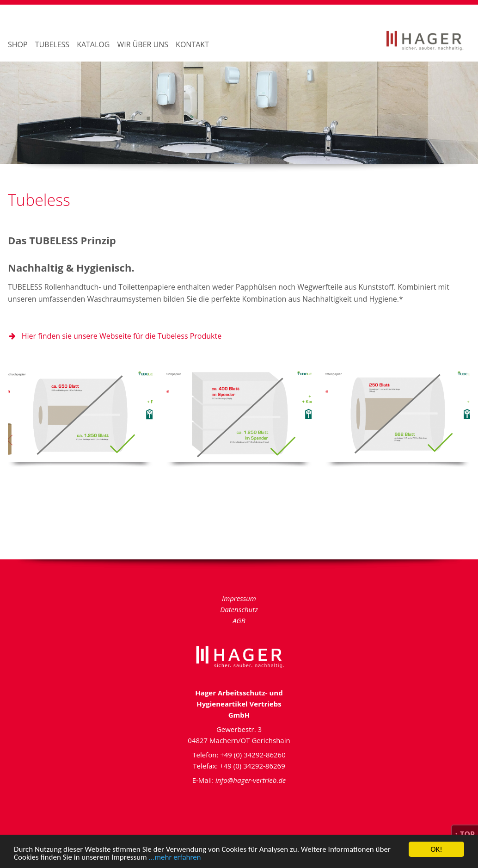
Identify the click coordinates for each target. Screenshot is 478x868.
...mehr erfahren (175, 858)
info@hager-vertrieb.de (251, 780)
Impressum (239, 598)
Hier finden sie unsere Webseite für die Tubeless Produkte (115, 336)
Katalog (93, 44)
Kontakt (192, 44)
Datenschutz (239, 609)
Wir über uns (143, 44)
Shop (18, 44)
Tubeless (52, 44)
